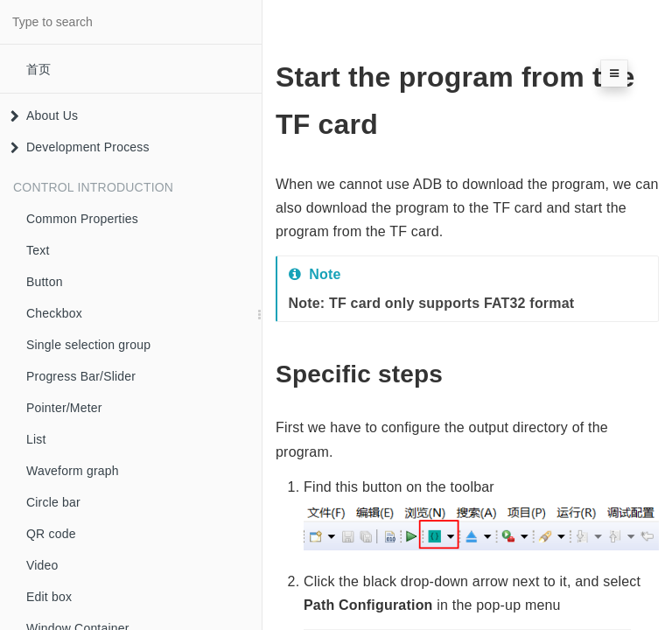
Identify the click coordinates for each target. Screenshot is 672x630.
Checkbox (54, 313)
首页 (38, 69)
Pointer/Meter (64, 408)
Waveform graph (73, 471)
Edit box (49, 597)
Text (38, 250)
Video (42, 565)
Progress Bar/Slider (81, 376)
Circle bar (53, 502)
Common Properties (82, 219)
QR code (51, 534)
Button (45, 282)
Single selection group (88, 345)
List (36, 439)
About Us (44, 115)
